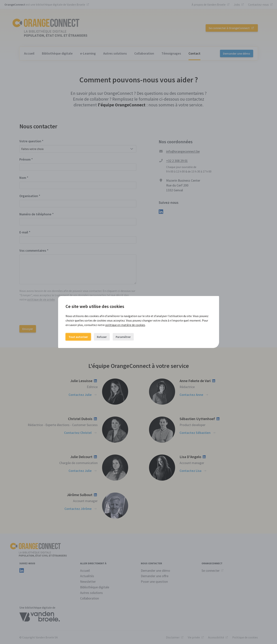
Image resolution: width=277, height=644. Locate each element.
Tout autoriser (78, 337)
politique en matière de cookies (125, 325)
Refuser (102, 337)
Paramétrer (123, 337)
